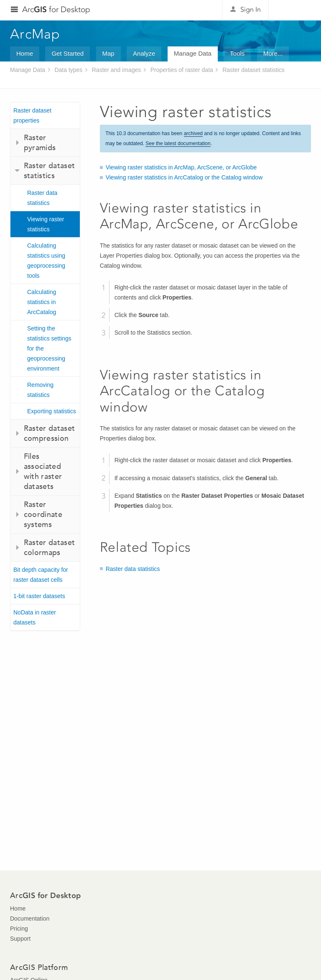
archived (193, 133)
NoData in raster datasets (35, 617)
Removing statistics (40, 390)
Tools (237, 53)
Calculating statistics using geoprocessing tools (46, 261)
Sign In (251, 9)
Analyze (144, 53)
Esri (293, 10)
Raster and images (117, 70)
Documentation (30, 919)
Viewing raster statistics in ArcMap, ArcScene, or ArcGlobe (181, 167)
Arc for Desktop (56, 9)
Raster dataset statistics (253, 70)
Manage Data (193, 53)
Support (20, 939)
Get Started (68, 53)
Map (108, 53)
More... (273, 53)
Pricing (19, 929)
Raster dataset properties (32, 115)
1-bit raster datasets (39, 596)
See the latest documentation (178, 143)
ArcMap (35, 34)
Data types (68, 70)
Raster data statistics (42, 198)
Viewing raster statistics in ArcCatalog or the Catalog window (184, 177)
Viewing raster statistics (46, 224)
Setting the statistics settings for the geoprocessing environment (49, 348)
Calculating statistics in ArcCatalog (42, 302)
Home (25, 53)
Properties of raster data (182, 70)
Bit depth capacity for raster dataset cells (41, 575)
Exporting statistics (52, 411)
